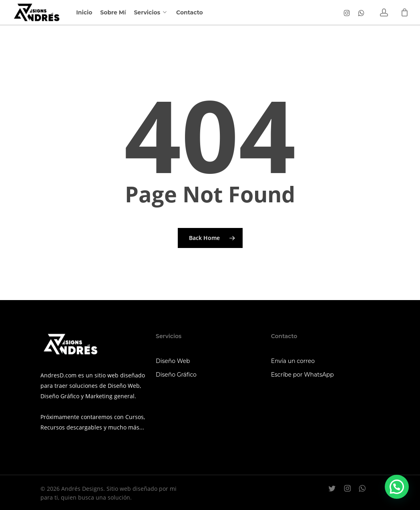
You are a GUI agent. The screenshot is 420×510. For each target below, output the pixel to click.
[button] (397, 487)
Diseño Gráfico (176, 375)
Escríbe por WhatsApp (302, 375)
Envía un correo (293, 361)
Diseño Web (173, 361)
